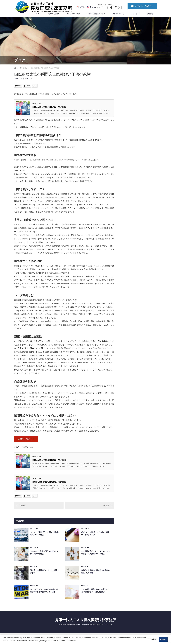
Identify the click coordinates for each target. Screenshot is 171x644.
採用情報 (150, 14)
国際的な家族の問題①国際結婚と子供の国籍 (49, 107)
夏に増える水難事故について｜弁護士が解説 (44, 571)
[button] (78, 641)
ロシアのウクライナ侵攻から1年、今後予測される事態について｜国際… (44, 591)
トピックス (135, 14)
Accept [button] (163, 639)
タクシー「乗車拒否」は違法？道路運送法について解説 (44, 533)
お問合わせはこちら (26, 439)
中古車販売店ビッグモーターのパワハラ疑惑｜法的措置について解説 (95, 552)
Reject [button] (154, 639)
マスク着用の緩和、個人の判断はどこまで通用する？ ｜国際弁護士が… (95, 591)
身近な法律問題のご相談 (96, 14)
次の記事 (106, 506)
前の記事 (22, 506)
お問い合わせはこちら (144, 6)
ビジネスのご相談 (73, 14)
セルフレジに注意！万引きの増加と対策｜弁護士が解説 (44, 552)
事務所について (118, 14)
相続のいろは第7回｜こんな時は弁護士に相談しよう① (95, 533)
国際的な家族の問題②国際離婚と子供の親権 (49, 460)
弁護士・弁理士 (54, 14)
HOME (38, 14)
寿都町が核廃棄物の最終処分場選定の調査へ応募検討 (95, 571)
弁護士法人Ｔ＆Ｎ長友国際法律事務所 (85, 620)
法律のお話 (29, 79)
